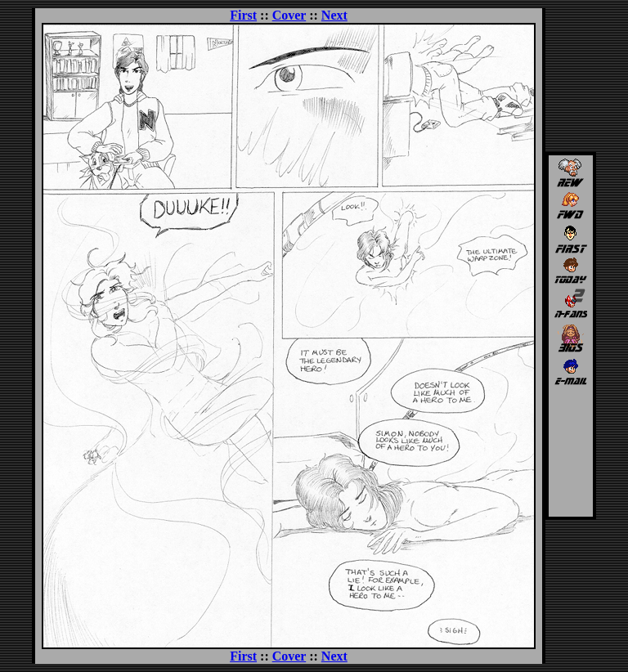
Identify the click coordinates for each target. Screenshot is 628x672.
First (243, 15)
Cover (289, 15)
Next (334, 15)
